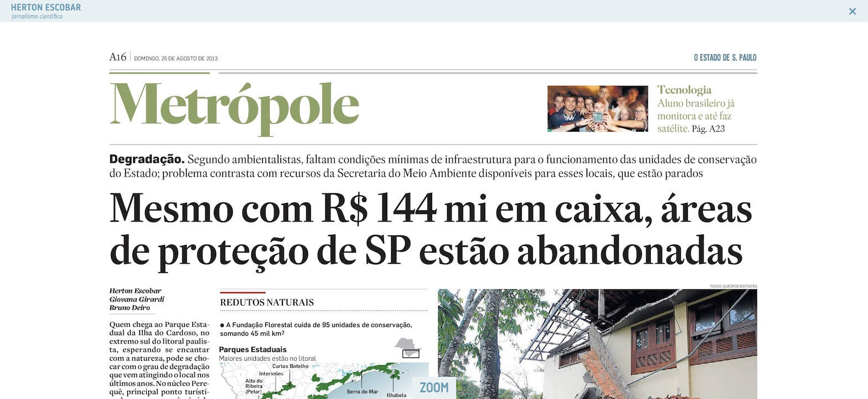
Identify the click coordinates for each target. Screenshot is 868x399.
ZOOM (434, 388)
